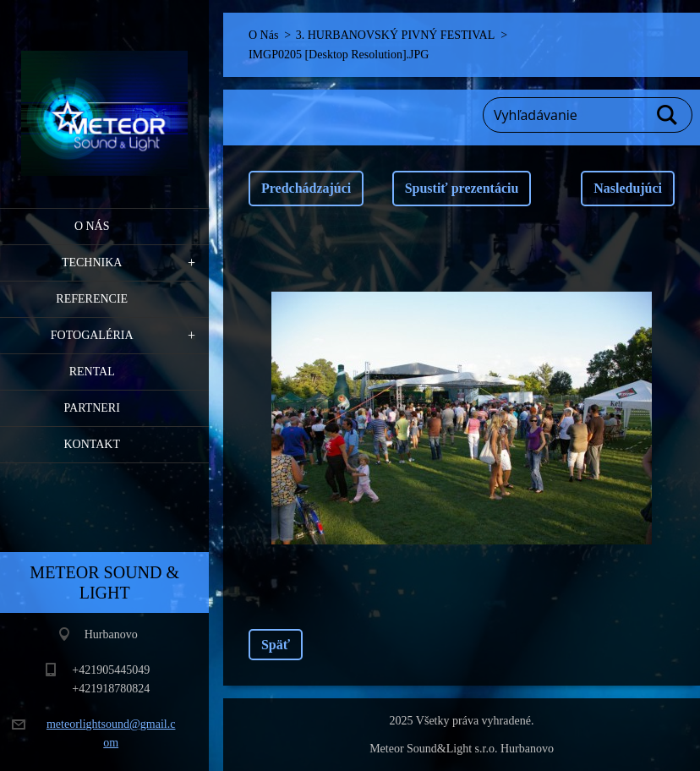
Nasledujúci (628, 188)
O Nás (92, 226)
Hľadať (668, 115)
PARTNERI (92, 408)
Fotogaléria (92, 335)
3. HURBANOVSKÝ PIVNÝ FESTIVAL (395, 35)
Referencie (92, 299)
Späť (276, 645)
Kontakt (92, 444)
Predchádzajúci (306, 188)
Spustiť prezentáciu (462, 188)
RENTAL (92, 372)
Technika (92, 262)
